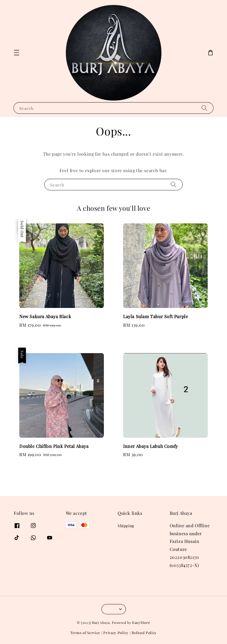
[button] (17, 53)
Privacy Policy (116, 633)
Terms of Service (85, 633)
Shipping (126, 526)
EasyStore (141, 622)
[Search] (204, 108)
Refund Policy (144, 633)
